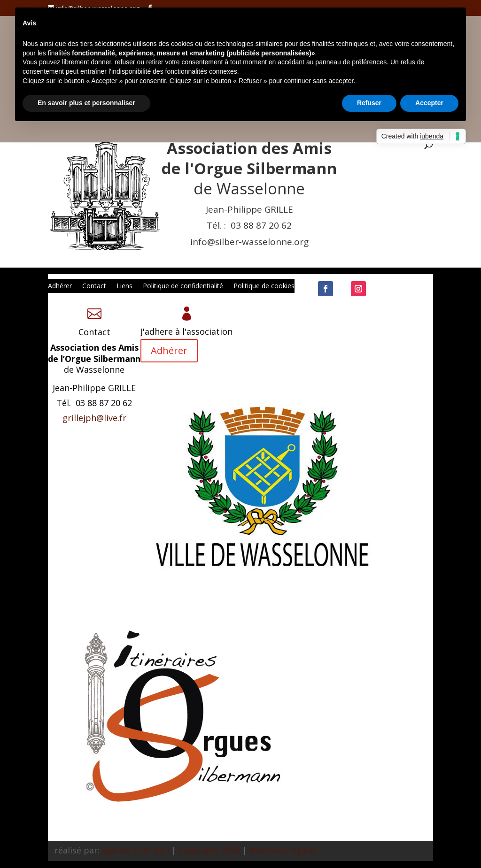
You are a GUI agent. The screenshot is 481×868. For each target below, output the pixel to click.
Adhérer (60, 286)
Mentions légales (284, 850)
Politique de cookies (264, 286)
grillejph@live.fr (94, 418)
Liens (124, 286)
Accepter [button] (429, 103)
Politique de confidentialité (183, 286)
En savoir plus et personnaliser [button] (86, 103)
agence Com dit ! (136, 850)
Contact (94, 286)
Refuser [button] (369, 103)
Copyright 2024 (209, 850)
